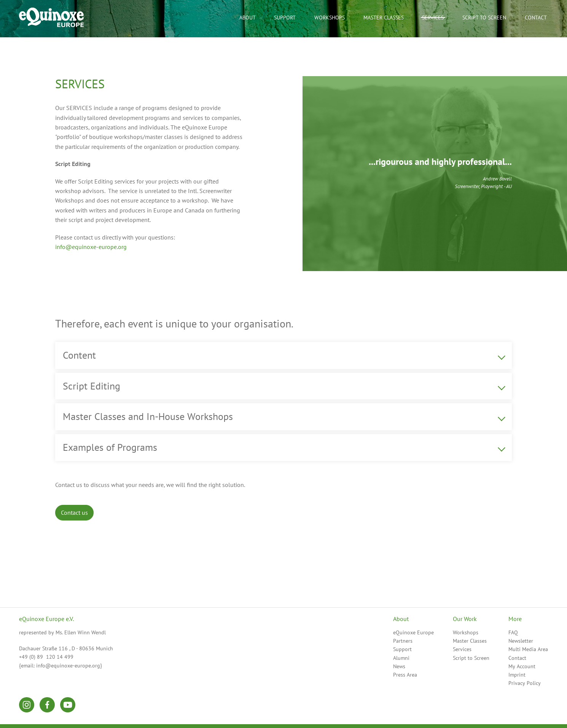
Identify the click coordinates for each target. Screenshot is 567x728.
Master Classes (384, 18)
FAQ (513, 632)
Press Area (405, 675)
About (248, 18)
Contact (517, 658)
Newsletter (521, 641)
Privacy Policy (525, 683)
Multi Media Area (528, 649)
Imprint (517, 675)
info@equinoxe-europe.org (91, 247)
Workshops (466, 632)
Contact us (74, 512)
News (399, 666)
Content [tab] (79, 355)
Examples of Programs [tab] (110, 447)
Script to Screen (471, 658)
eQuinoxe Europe (413, 632)
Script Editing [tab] (92, 386)
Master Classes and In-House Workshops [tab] (148, 416)
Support (402, 649)
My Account (522, 666)
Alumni (401, 658)
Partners (403, 641)
